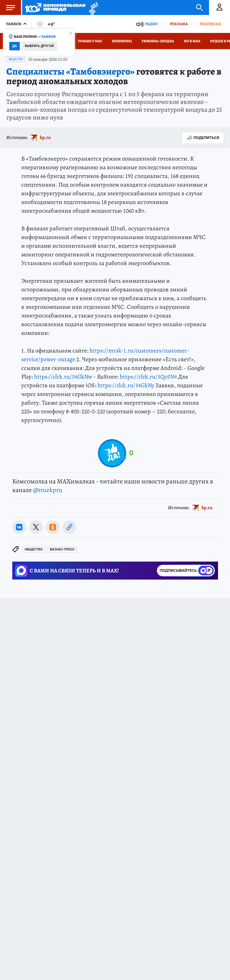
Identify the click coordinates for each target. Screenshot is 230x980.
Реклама (179, 24)
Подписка (210, 24)
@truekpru (48, 490)
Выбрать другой (39, 46)
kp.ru (45, 137)
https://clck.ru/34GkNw (63, 377)
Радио (151, 24)
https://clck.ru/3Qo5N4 (148, 377)
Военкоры (122, 41)
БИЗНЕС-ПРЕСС (62, 549)
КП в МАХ (192, 41)
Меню (7, 7)
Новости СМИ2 (22, 612)
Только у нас (90, 41)
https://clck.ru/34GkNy (126, 385)
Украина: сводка (158, 41)
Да (15, 46)
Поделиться (203, 138)
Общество (16, 59)
